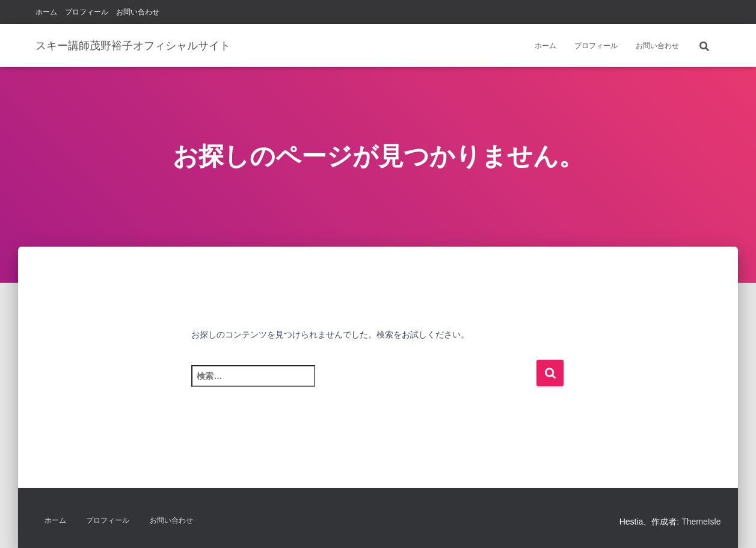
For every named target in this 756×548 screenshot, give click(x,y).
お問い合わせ (138, 12)
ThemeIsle (701, 522)
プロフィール (87, 12)
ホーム (46, 12)
